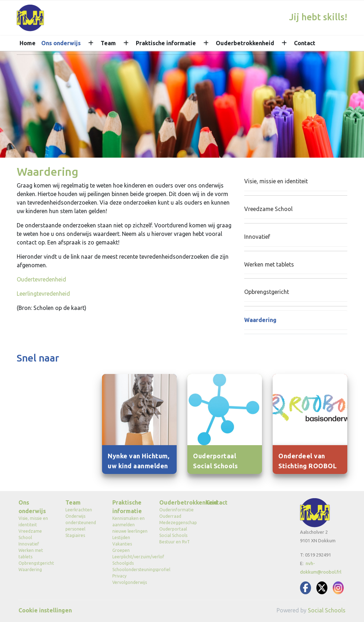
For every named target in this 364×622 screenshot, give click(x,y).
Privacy (119, 576)
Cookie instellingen (45, 610)
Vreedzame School (268, 209)
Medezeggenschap (177, 523)
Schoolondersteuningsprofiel (130, 570)
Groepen (121, 550)
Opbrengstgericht (267, 292)
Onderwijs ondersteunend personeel (81, 523)
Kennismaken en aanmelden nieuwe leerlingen (130, 525)
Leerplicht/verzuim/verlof (130, 557)
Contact (305, 43)
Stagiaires (75, 535)
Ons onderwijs (61, 43)
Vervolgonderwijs (130, 582)
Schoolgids (123, 563)
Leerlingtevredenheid (43, 294)
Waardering (260, 320)
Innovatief (257, 237)
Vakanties (122, 544)
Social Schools (327, 610)
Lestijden (121, 537)
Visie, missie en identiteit (276, 181)
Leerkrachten (79, 510)
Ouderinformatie (176, 510)
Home (28, 43)
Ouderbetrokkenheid (245, 43)
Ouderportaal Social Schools (173, 532)
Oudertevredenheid (41, 279)
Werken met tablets (269, 264)
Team (108, 43)
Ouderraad (170, 516)
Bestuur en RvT (175, 542)
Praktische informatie (166, 43)
